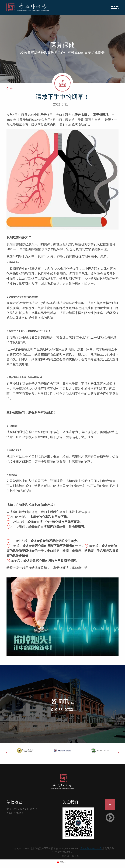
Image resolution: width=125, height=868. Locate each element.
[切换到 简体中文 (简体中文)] (63, 862)
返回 (12, 88)
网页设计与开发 (71, 856)
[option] (25, 751)
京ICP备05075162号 (91, 848)
